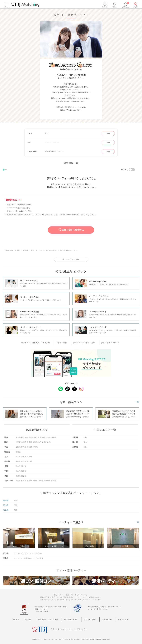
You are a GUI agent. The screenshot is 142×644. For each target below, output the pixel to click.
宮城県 (24, 455)
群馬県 (54, 436)
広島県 (24, 470)
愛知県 (18, 446)
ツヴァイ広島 (38, 557)
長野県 (29, 460)
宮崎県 (41, 480)
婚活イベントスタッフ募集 (83, 342)
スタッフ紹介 (64, 342)
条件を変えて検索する (71, 230)
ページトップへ (72, 259)
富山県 (18, 465)
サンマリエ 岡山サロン (23, 552)
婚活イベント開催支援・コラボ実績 (41, 342)
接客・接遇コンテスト (106, 342)
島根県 (6, 499)
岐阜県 (29, 446)
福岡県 (18, 480)
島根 (85, 436)
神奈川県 (25, 436)
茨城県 (42, 436)
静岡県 (24, 446)
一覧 (137, 401)
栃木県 (48, 436)
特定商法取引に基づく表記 (51, 618)
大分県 (35, 480)
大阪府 (18, 441)
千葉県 (31, 436)
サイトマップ (117, 618)
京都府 (24, 441)
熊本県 (29, 480)
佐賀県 (24, 480)
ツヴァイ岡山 (37, 552)
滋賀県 (35, 441)
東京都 (18, 436)
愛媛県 (24, 475)
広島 (85, 446)
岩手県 (18, 455)
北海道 (18, 451)
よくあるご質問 (88, 618)
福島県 (29, 455)
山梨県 (24, 460)
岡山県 (18, 470)
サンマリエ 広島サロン (23, 557)
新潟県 (18, 460)
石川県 (24, 465)
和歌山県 (47, 441)
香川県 (18, 475)
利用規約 (34, 618)
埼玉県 (37, 436)
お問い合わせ (103, 618)
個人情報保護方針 (72, 618)
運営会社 (24, 618)
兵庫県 (29, 441)
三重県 (35, 446)
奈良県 (41, 441)
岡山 (85, 441)
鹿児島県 (47, 480)
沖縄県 (54, 480)
